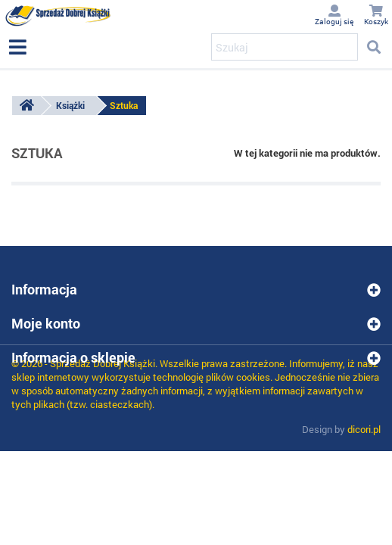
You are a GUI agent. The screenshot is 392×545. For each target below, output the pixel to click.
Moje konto (46, 323)
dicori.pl (364, 429)
